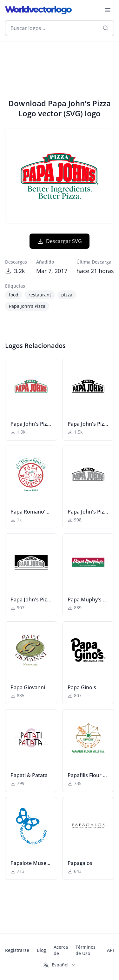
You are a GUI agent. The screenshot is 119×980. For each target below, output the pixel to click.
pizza (67, 295)
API (110, 950)
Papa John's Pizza (27, 306)
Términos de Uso (86, 950)
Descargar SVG (60, 241)
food (14, 295)
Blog (41, 950)
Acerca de (61, 950)
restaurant (40, 295)
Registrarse (17, 950)
